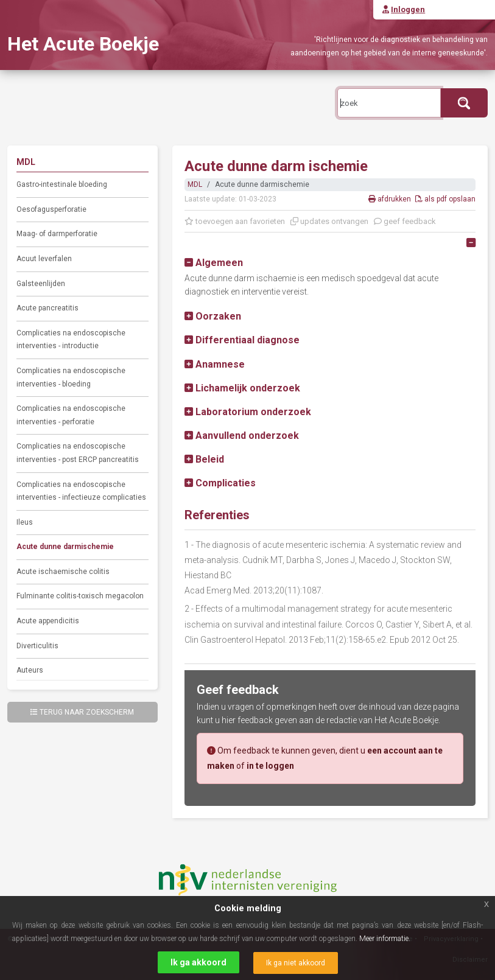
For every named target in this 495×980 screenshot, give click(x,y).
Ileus (25, 522)
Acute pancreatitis (47, 308)
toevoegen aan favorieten (235, 221)
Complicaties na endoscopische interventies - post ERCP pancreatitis (78, 453)
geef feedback (405, 221)
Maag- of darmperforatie (57, 234)
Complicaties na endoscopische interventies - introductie (71, 340)
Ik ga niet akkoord (296, 963)
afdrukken (391, 199)
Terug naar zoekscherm (82, 712)
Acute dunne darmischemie (65, 547)
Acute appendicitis (48, 621)
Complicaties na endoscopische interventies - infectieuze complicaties (81, 491)
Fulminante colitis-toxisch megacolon (80, 596)
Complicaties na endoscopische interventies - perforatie (71, 415)
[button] (214, 263)
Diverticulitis (37, 646)
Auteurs (30, 670)
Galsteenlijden (41, 284)
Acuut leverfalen (44, 259)
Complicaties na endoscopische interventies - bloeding (71, 377)
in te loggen (270, 766)
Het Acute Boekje (83, 44)
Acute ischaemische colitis (63, 572)
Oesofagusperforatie (51, 209)
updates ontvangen (329, 221)
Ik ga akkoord (198, 962)
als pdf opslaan (445, 199)
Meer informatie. (385, 939)
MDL (195, 184)
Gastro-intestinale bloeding (62, 184)
